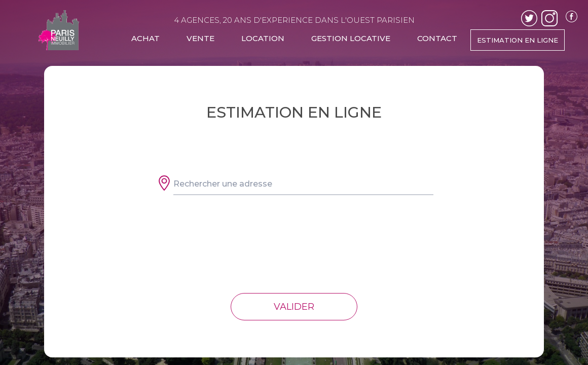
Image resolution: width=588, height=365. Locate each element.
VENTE (200, 38)
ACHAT (145, 38)
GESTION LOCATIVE (351, 38)
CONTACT (437, 38)
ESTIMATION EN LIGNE (518, 40)
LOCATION (263, 38)
